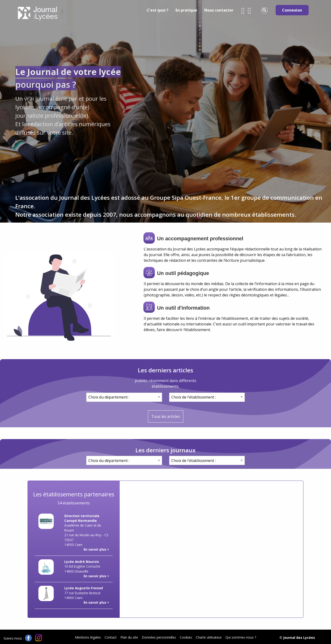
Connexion (292, 10)
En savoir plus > (96, 549)
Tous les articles (166, 416)
